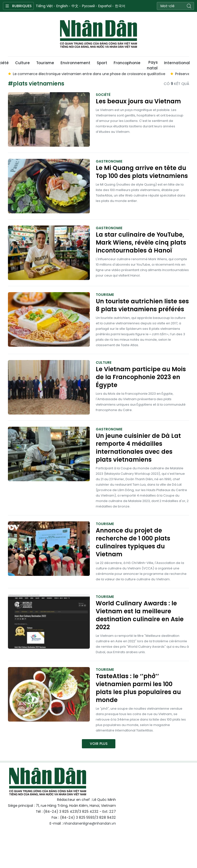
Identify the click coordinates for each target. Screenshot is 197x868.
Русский (88, 6)
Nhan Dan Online (98, 34)
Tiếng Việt (44, 6)
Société (103, 95)
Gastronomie (109, 161)
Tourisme (45, 63)
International (177, 63)
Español (105, 6)
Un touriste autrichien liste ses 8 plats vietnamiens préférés (142, 305)
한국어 (120, 6)
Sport (102, 63)
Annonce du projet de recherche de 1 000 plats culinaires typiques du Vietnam (133, 542)
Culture (22, 63)
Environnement (75, 63)
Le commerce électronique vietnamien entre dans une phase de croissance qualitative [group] (89, 74)
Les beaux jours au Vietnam (138, 101)
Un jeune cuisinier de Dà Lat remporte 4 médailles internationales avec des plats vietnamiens (138, 448)
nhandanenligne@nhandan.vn (90, 823)
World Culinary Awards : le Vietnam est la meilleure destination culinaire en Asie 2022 (140, 615)
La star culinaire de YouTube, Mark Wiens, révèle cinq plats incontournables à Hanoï (141, 243)
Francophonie (127, 63)
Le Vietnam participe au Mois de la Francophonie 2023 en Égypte (141, 377)
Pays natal (152, 64)
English (62, 6)
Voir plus (99, 744)
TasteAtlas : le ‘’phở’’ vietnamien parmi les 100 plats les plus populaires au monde (138, 688)
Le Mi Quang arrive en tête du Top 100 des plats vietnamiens (142, 172)
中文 (75, 6)
